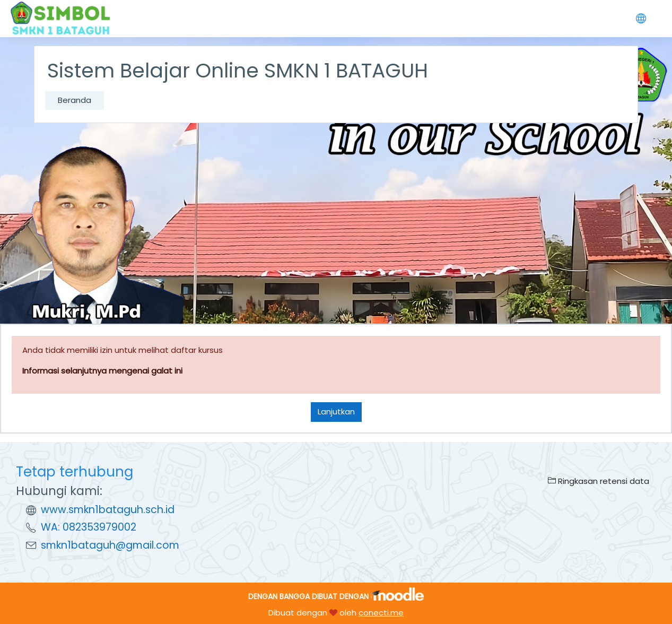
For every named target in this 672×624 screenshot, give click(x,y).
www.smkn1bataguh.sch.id (108, 510)
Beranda (75, 100)
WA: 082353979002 (89, 527)
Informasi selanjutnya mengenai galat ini (102, 371)
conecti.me (381, 613)
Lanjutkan (336, 411)
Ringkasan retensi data (599, 481)
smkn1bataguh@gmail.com (110, 545)
